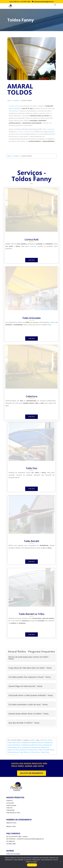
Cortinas (20, 132)
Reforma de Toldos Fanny (29, 750)
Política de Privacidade (13, 854)
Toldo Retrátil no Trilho (13, 813)
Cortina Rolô (10, 803)
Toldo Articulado (11, 805)
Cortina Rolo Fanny (14, 743)
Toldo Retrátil (10, 810)
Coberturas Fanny (46, 740)
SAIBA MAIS (31, 260)
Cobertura (9, 801)
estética (53, 322)
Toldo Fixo (9, 808)
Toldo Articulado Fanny (46, 750)
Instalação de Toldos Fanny (31, 747)
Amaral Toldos (14, 106)
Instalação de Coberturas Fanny (32, 743)
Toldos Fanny (45, 752)
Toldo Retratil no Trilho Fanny (30, 752)
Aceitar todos (32, 865)
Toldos (44, 129)
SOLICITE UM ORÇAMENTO (32, 773)
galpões (48, 113)
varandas (33, 246)
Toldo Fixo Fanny (13, 752)
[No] (60, 862)
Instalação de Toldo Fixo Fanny (31, 745)
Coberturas (51, 129)
